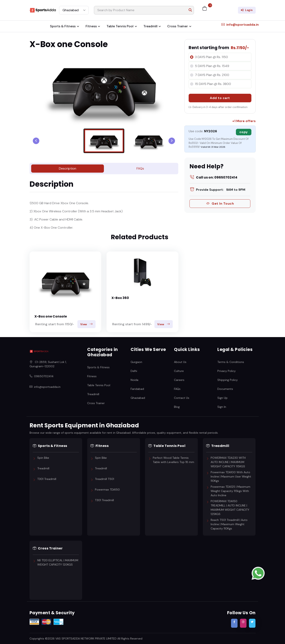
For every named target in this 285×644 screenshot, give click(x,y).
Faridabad (137, 389)
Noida (134, 380)
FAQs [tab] (140, 168)
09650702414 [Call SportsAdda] (42, 376)
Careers (179, 380)
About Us (180, 362)
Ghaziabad (138, 398)
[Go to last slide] (36, 141)
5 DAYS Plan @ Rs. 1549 (212, 66)
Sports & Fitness (63, 26)
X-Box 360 (120, 298)
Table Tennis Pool (120, 26)
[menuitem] (104, 141)
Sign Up (222, 398)
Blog (177, 407)
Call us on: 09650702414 (213, 177)
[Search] (144, 10)
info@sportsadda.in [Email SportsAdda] (45, 387)
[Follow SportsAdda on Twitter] (252, 623)
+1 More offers (244, 121)
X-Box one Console (51, 316)
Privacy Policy (227, 371)
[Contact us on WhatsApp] (258, 573)
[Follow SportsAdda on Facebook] (234, 623)
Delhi (134, 371)
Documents (225, 389)
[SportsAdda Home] (39, 351)
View (87, 324)
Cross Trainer (178, 26)
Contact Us (182, 398)
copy (244, 132)
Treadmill (150, 26)
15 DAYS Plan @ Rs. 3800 (213, 84)
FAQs (177, 389)
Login (247, 10)
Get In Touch (220, 204)
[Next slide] (172, 141)
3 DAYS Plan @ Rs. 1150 (211, 57)
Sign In (222, 407)
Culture (179, 371)
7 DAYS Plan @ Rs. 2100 (212, 75)
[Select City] (74, 10)
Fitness (91, 26)
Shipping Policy (228, 380)
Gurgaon (136, 362)
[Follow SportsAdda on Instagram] (243, 623)
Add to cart (220, 98)
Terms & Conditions (231, 362)
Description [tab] (68, 168)
